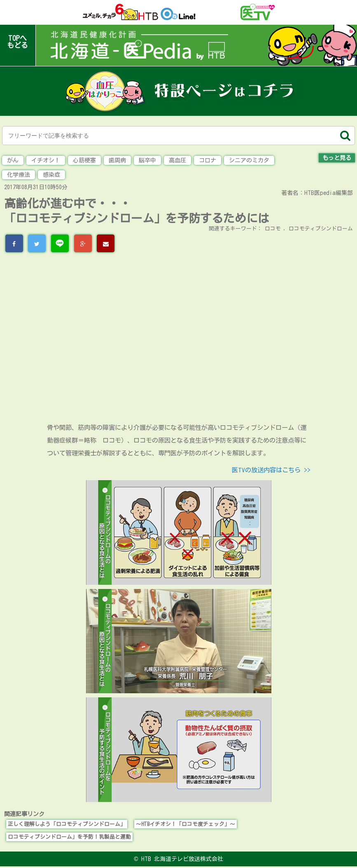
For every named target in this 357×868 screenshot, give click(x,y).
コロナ (208, 160)
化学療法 (19, 175)
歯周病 (117, 160)
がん (13, 160)
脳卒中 (147, 160)
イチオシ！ (46, 160)
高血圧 (177, 160)
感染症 (51, 175)
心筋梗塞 (84, 160)
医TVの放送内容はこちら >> (271, 470)
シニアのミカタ (249, 160)
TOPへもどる (17, 42)
